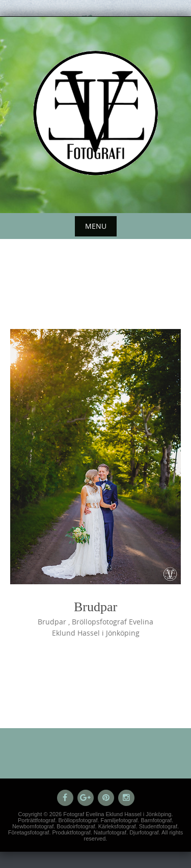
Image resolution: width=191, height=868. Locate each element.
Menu (96, 226)
